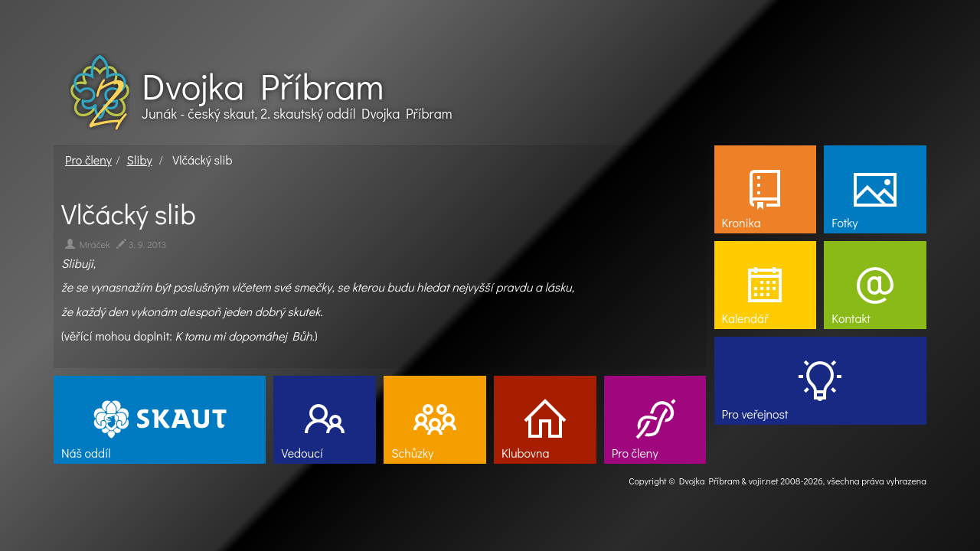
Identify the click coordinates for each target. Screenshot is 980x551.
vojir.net (764, 481)
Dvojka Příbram (263, 86)
